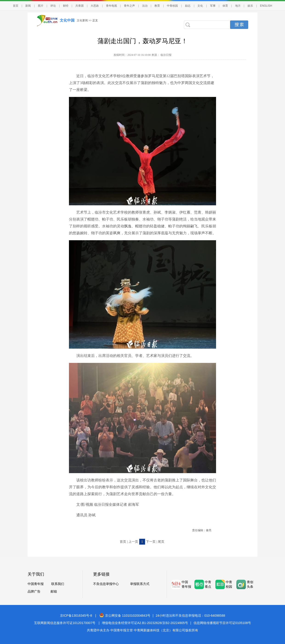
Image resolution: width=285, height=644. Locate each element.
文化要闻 (82, 20)
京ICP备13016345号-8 (76, 616)
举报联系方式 (140, 584)
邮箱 (54, 592)
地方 (238, 6)
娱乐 (250, 6)
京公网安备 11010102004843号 (125, 616)
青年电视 (111, 6)
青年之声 (129, 6)
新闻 (28, 6)
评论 (53, 6)
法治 (145, 6)
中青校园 (172, 6)
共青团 (80, 6)
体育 (225, 6)
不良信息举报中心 (106, 584)
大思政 (95, 6)
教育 (157, 6)
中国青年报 (36, 584)
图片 (41, 6)
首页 (16, 6)
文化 (200, 6)
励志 (188, 6)
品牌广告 (34, 592)
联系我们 (58, 584)
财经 (66, 6)
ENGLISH (266, 6)
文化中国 (67, 20)
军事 (213, 6)
